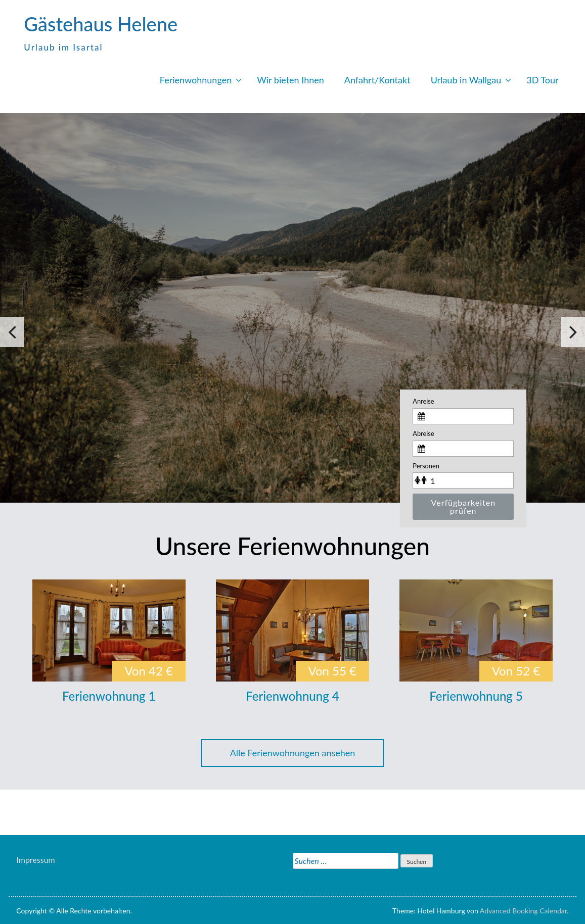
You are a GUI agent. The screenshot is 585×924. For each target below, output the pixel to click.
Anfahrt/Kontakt (377, 80)
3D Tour (542, 80)
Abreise (423, 433)
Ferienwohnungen (196, 80)
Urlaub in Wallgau (466, 80)
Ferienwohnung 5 (476, 696)
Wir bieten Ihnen (290, 80)
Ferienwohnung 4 (292, 696)
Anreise (423, 401)
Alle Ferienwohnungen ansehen (293, 753)
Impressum (35, 860)
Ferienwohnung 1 (109, 696)
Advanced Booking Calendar (524, 911)
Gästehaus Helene (101, 24)
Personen (426, 466)
